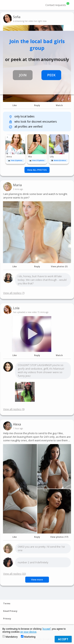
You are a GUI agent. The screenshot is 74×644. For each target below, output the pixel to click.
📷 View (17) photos (37, 160)
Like (15, 105)
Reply (37, 105)
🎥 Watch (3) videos (59, 160)
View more (37, 580)
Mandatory (10, 637)
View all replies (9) (14, 409)
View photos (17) (59, 537)
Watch (59, 105)
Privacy (7, 619)
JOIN (23, 75)
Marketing (28, 637)
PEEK (51, 75)
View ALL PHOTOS (37, 170)
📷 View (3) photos (15, 160)
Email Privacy (10, 611)
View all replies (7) (14, 293)
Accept (46, 629)
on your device (28, 632)
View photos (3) (59, 266)
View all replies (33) (15, 574)
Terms (7, 603)
